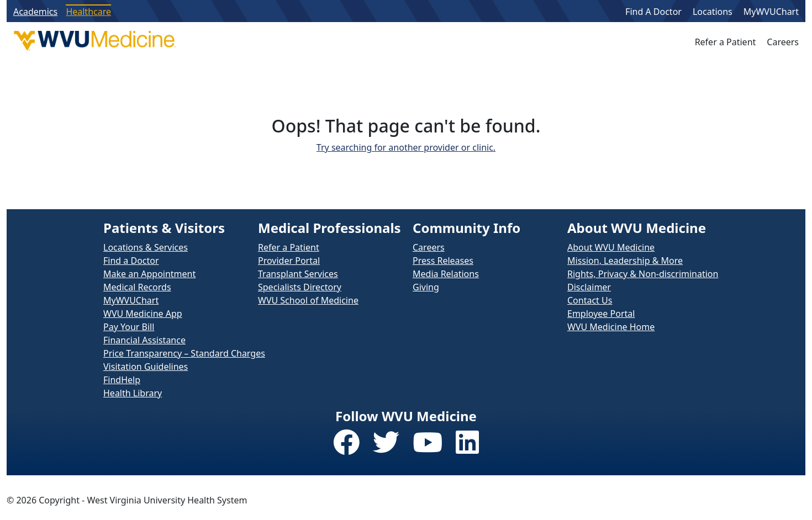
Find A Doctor (653, 12)
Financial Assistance (144, 340)
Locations (713, 12)
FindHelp (122, 380)
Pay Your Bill (129, 327)
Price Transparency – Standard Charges (184, 353)
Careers (783, 42)
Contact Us (590, 300)
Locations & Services (146, 247)
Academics (35, 12)
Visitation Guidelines (146, 367)
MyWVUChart (771, 12)
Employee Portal (601, 314)
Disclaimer (589, 287)
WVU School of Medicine (308, 300)
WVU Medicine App (143, 314)
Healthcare (88, 12)
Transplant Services (298, 274)
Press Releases (443, 261)
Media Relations (446, 274)
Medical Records (137, 287)
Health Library (133, 393)
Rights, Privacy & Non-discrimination (643, 274)
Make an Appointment (149, 274)
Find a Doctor (131, 261)
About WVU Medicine (611, 247)
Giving (426, 287)
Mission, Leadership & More (625, 261)
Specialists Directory (300, 287)
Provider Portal (289, 261)
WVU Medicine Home (611, 327)
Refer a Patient (726, 42)
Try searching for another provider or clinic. (406, 147)
